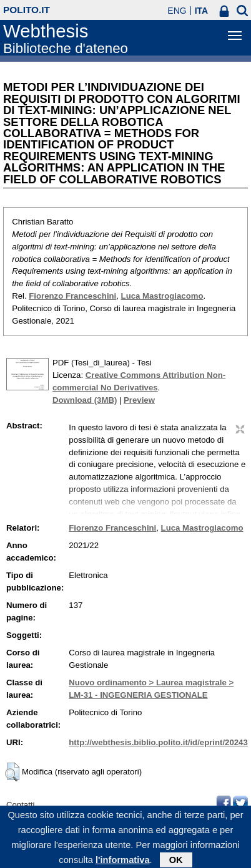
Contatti (20, 805)
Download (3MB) (85, 400)
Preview (139, 400)
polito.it (27, 10)
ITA (202, 11)
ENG (177, 11)
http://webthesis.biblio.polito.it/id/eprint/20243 (158, 742)
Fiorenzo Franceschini (72, 296)
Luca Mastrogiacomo (162, 296)
